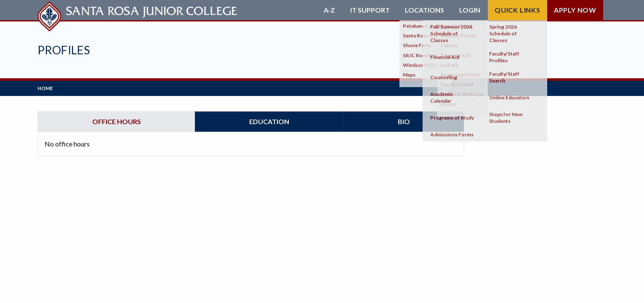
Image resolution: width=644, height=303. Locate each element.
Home (45, 88)
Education (269, 121)
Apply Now (575, 10)
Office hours (117, 121)
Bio (404, 121)
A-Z (329, 10)
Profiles (64, 50)
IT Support (370, 10)
